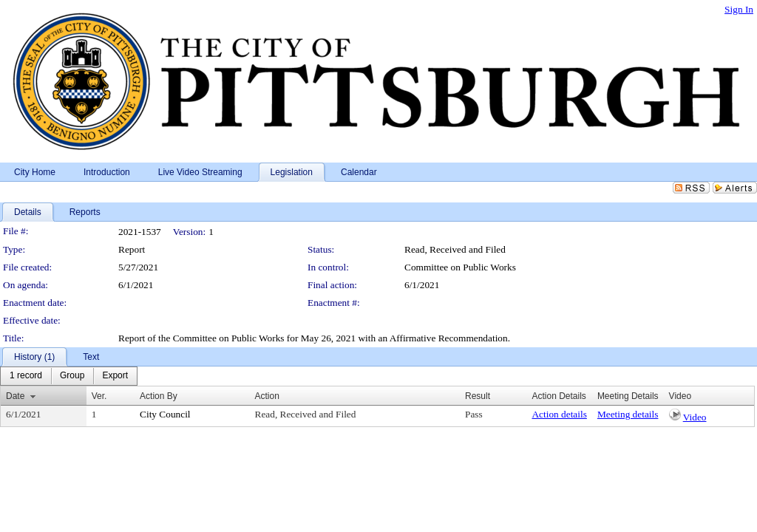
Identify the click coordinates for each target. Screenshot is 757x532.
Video (695, 417)
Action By (159, 396)
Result (478, 396)
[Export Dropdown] (115, 376)
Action (267, 396)
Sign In (739, 9)
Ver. (99, 396)
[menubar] (69, 376)
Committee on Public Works (460, 267)
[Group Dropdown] (72, 376)
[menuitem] (26, 376)
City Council (165, 414)
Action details (559, 414)
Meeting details (628, 414)
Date (15, 396)
